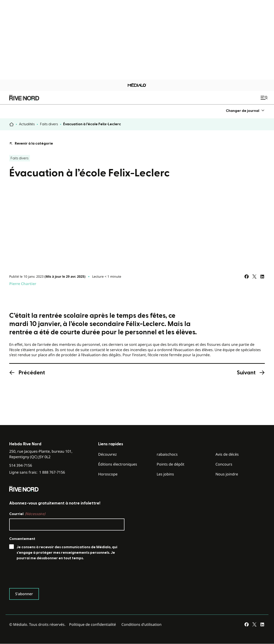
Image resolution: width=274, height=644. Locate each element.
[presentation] (44, 575)
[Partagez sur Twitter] (254, 277)
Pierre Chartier (23, 284)
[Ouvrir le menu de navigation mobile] (265, 98)
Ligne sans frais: (37, 472)
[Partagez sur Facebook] (247, 277)
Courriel (27, 514)
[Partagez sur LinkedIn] (262, 277)
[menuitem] (245, 111)
